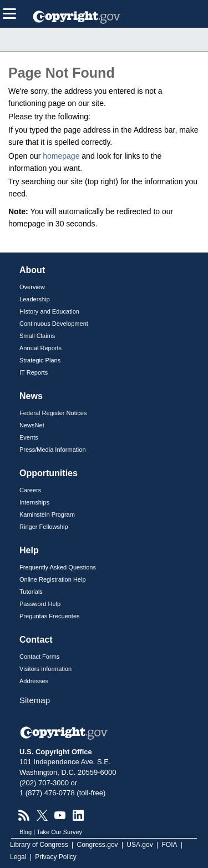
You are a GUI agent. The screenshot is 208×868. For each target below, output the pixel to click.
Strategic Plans (40, 360)
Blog (26, 832)
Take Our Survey (59, 832)
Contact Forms (39, 657)
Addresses (34, 681)
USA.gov (139, 845)
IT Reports (34, 372)
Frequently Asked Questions (58, 567)
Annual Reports (40, 348)
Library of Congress (39, 845)
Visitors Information (45, 669)
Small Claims (37, 336)
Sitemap (35, 700)
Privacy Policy (56, 857)
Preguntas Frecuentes (50, 616)
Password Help (40, 604)
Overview (32, 287)
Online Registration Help (53, 579)
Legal (18, 857)
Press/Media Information (53, 450)
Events (29, 437)
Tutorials (31, 592)
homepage (61, 156)
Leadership (35, 299)
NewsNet (32, 425)
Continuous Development (54, 324)
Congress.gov (98, 845)
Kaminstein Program (47, 514)
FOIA (170, 845)
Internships (34, 502)
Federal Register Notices (53, 413)
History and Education (49, 311)
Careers (30, 490)
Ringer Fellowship (44, 527)
